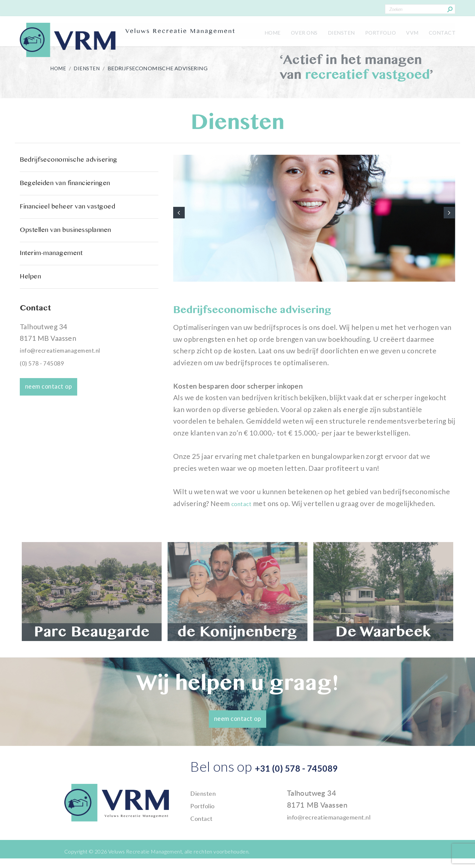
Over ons (291, 31)
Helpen (33, 320)
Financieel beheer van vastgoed (78, 228)
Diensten (331, 31)
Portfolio (373, 31)
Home (256, 31)
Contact (441, 31)
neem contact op (54, 431)
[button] (180, 218)
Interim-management (58, 289)
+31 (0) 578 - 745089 (321, 780)
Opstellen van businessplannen (76, 258)
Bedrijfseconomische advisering (79, 166)
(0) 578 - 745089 (46, 409)
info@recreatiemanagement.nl (70, 397)
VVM (408, 31)
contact (244, 518)
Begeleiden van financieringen (75, 197)
